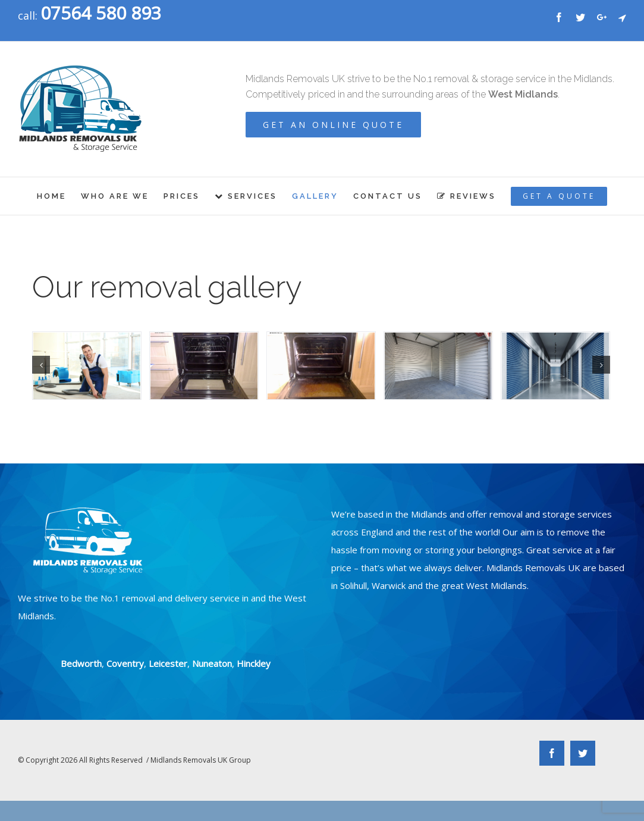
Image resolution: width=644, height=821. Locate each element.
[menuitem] (59, 196)
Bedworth (81, 663)
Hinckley (254, 663)
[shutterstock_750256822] (438, 366)
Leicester (168, 663)
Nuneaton (212, 663)
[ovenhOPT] (321, 366)
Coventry (125, 663)
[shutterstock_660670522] (555, 366)
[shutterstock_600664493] (87, 366)
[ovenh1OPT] (204, 366)
